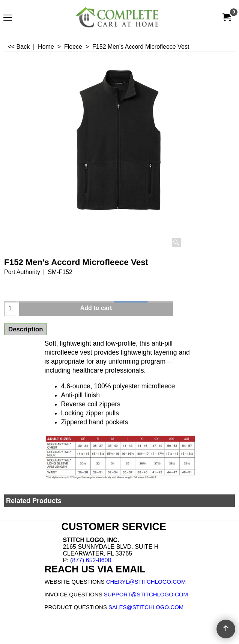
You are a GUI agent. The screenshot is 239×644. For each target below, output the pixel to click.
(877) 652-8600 (91, 560)
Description (26, 329)
